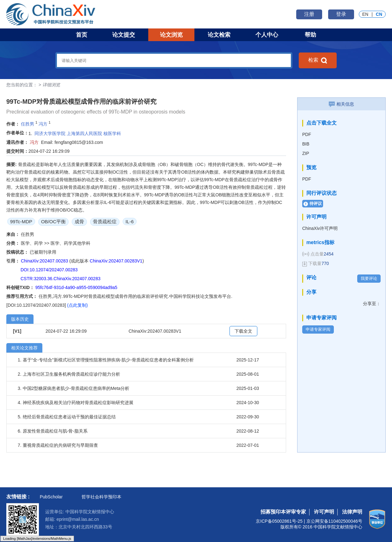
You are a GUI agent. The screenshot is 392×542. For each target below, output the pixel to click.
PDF (307, 134)
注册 (309, 14)
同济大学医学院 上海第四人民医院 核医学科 (78, 133)
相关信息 (341, 104)
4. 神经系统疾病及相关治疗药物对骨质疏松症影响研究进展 (76, 403)
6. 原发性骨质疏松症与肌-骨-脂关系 (53, 431)
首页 (82, 35)
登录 (341, 14)
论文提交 (124, 35)
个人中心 (267, 35)
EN (365, 14)
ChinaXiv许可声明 (320, 228)
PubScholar (51, 497)
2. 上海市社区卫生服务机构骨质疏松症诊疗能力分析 (69, 374)
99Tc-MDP (21, 222)
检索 (318, 60)
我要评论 (369, 278)
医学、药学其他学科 (70, 243)
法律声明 (352, 512)
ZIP (306, 153)
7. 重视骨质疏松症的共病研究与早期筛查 (58, 445)
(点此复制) (77, 305)
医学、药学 (33, 243)
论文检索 (219, 35)
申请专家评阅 (318, 329)
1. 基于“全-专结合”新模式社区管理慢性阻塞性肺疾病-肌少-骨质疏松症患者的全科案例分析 (106, 360)
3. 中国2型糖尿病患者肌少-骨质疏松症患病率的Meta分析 (73, 388)
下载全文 (243, 331)
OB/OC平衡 (53, 222)
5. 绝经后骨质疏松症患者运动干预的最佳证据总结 (67, 417)
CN (379, 14)
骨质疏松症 (105, 222)
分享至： (372, 304)
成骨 (79, 222)
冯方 (43, 124)
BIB (306, 144)
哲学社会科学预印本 (101, 497)
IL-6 (130, 222)
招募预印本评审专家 (283, 512)
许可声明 (324, 512)
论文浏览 (171, 35)
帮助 (310, 35)
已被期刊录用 (43, 252)
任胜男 (28, 124)
